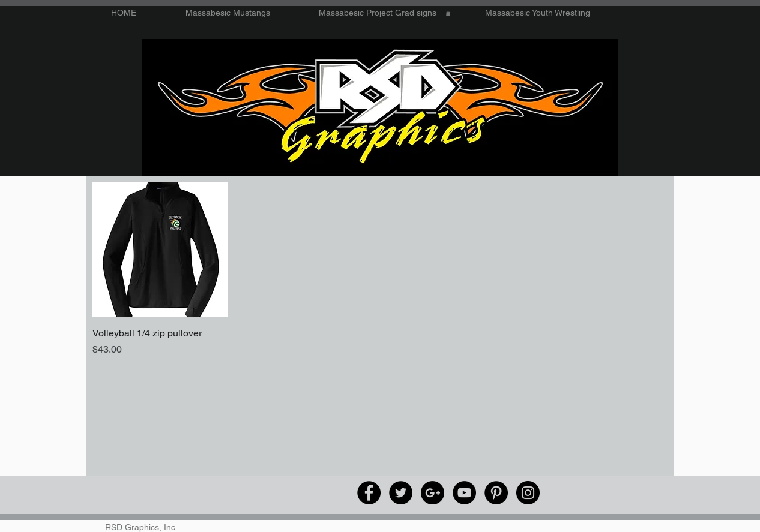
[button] (448, 13)
